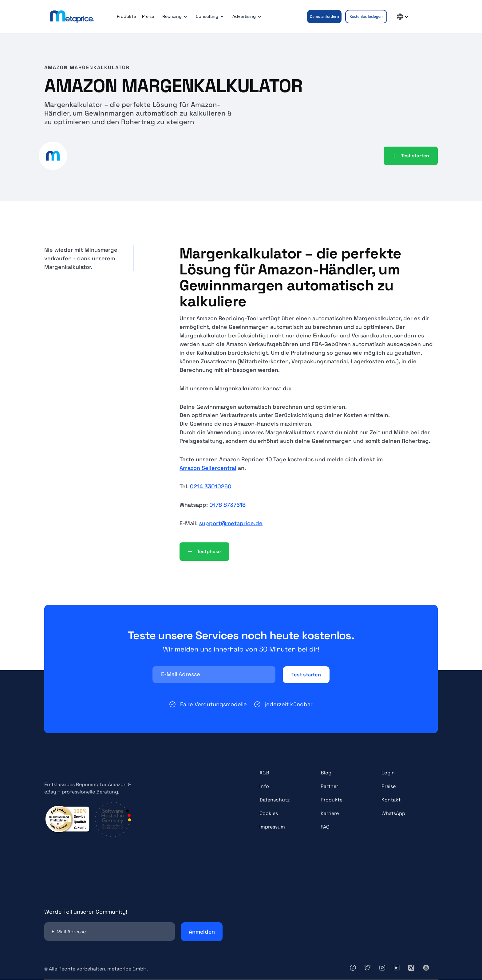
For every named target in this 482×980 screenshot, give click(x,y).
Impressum (272, 827)
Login (388, 773)
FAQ (325, 827)
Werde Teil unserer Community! (86, 912)
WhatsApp (393, 814)
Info (264, 787)
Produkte (126, 16)
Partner (329, 787)
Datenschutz (275, 800)
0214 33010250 (211, 486)
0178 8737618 (227, 505)
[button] (174, 17)
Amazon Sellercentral (208, 468)
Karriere (330, 814)
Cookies (269, 814)
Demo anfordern (324, 16)
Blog (326, 773)
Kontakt (391, 800)
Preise (148, 16)
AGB (264, 773)
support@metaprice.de (231, 523)
